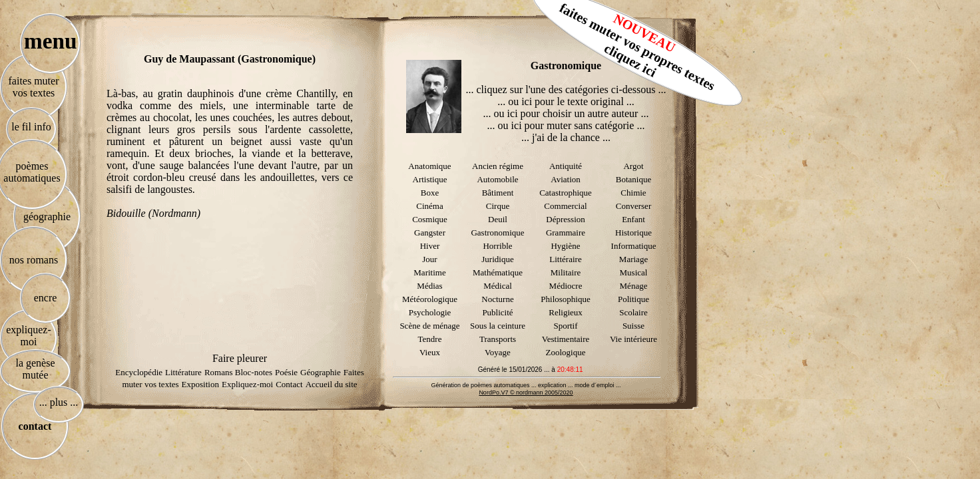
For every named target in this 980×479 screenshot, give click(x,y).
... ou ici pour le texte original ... (566, 101)
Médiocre (566, 286)
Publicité (497, 312)
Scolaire (633, 312)
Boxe (430, 193)
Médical (498, 286)
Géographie (321, 372)
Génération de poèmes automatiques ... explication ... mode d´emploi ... (526, 385)
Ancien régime (498, 166)
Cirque (498, 206)
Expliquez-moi (247, 384)
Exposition (200, 384)
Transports (498, 339)
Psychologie (430, 312)
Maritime (429, 272)
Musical (634, 272)
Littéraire (565, 259)
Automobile (497, 179)
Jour (429, 259)
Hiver (430, 246)
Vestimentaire (566, 339)
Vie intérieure (633, 339)
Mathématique (498, 272)
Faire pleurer (240, 358)
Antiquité (566, 166)
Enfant (633, 219)
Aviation (566, 179)
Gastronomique (497, 233)
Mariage (633, 259)
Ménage (634, 286)
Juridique (497, 259)
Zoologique (566, 352)
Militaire (566, 272)
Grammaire (566, 233)
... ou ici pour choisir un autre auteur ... (566, 113)
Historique (633, 233)
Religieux (566, 312)
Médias (429, 286)
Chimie (633, 193)
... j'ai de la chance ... (566, 137)
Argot (633, 166)
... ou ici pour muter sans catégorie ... (566, 125)
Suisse (633, 326)
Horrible (497, 246)
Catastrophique (566, 193)
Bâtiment (498, 193)
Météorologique (430, 299)
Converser (633, 206)
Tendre (430, 339)
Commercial (565, 206)
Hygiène (565, 246)
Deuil (498, 219)
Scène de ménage (429, 326)
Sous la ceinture (498, 326)
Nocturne (497, 299)
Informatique (634, 246)
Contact (289, 384)
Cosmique (430, 219)
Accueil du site (332, 384)
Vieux (430, 352)
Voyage (498, 352)
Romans (220, 372)
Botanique (633, 179)
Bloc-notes (254, 372)
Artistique (430, 179)
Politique (633, 299)
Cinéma (429, 206)
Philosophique (565, 299)
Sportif (565, 326)
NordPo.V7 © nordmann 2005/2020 (526, 393)
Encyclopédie (139, 372)
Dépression (566, 219)
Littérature (183, 372)
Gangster (430, 233)
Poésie (286, 372)
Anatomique (429, 166)
